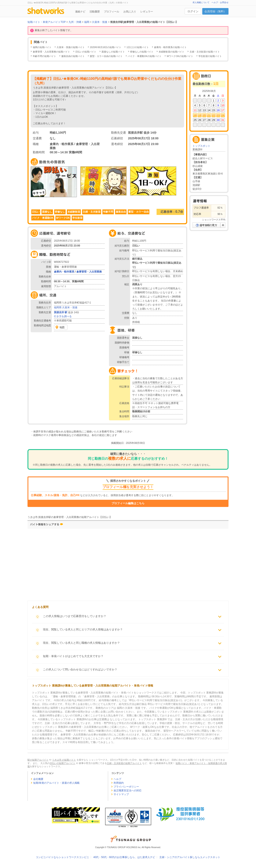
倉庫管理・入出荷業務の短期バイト (51, 52)
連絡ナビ (80, 12)
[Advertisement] (95, 566)
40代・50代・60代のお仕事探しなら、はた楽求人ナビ (124, 857)
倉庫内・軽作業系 (64, 272)
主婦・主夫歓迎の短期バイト (205, 52)
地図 (62, 327)
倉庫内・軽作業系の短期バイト (170, 47)
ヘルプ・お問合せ (220, 2)
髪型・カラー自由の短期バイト (106, 56)
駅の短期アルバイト (38, 760)
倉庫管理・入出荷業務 (89, 272)
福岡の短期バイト (42, 47)
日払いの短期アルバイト (63, 763)
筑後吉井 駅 (61, 312)
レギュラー (147, 12)
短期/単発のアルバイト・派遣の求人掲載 (56, 783)
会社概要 (38, 779)
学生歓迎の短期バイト (210, 56)
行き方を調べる (63, 316)
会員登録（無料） (215, 11)
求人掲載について (201, 2)
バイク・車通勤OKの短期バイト (145, 56)
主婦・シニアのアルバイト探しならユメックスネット (190, 857)
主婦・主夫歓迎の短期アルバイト (124, 763)
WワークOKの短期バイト (180, 56)
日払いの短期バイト (86, 52)
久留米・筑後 (70, 307)
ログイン (193, 11)
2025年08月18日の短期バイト (106, 47)
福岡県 (58, 307)
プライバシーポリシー (126, 787)
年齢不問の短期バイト (44, 56)
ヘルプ (117, 779)
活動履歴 (95, 12)
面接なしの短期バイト (113, 52)
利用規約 (119, 783)
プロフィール (111, 12)
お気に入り (130, 12)
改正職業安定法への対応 (128, 790)
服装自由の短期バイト (73, 56)
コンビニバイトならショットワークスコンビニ (62, 857)
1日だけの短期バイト (138, 47)
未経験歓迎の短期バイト (171, 52)
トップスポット (201, 146)
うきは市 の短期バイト (64, 760)
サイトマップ (121, 794)
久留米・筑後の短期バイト (71, 47)
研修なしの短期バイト (142, 52)
